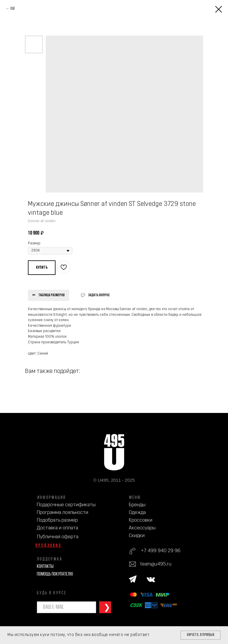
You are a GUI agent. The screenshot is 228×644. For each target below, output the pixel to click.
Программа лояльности (62, 513)
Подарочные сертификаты (66, 505)
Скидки (137, 536)
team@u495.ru (156, 564)
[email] (66, 607)
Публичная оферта (58, 537)
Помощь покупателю (55, 574)
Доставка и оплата (57, 528)
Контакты (45, 567)
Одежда (137, 513)
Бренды (137, 505)
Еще (13, 9)
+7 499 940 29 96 (161, 551)
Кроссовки (141, 520)
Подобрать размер (57, 520)
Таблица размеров (52, 295)
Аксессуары (142, 528)
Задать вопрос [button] (99, 295)
